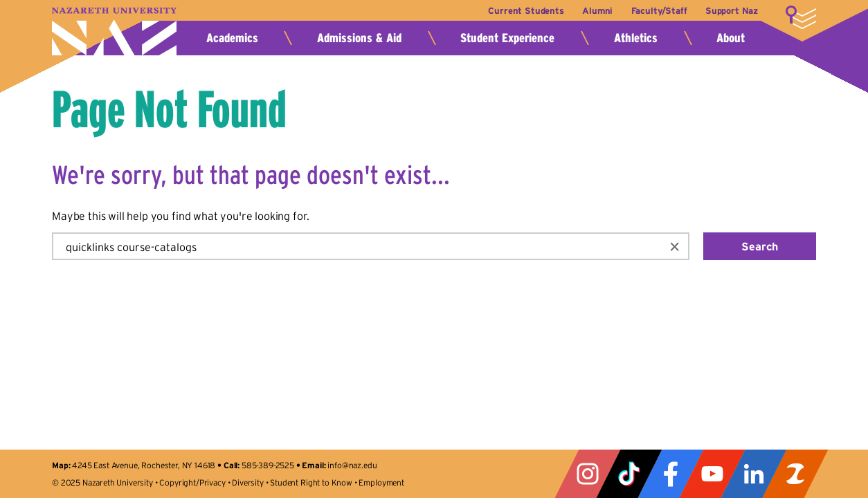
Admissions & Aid (359, 38)
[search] (356, 246)
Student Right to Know (311, 482)
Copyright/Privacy (192, 482)
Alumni (597, 11)
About (731, 38)
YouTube (712, 474)
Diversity (248, 482)
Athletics (636, 38)
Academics (232, 38)
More (801, 17)
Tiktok (629, 474)
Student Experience (507, 38)
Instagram (588, 474)
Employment (381, 482)
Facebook (671, 474)
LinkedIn (754, 474)
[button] (675, 246)
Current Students (526, 11)
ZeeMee (795, 474)
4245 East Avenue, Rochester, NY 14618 (144, 465)
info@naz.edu (352, 465)
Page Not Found (169, 109)
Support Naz (732, 11)
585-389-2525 (268, 465)
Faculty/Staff (659, 11)
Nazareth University (114, 31)
